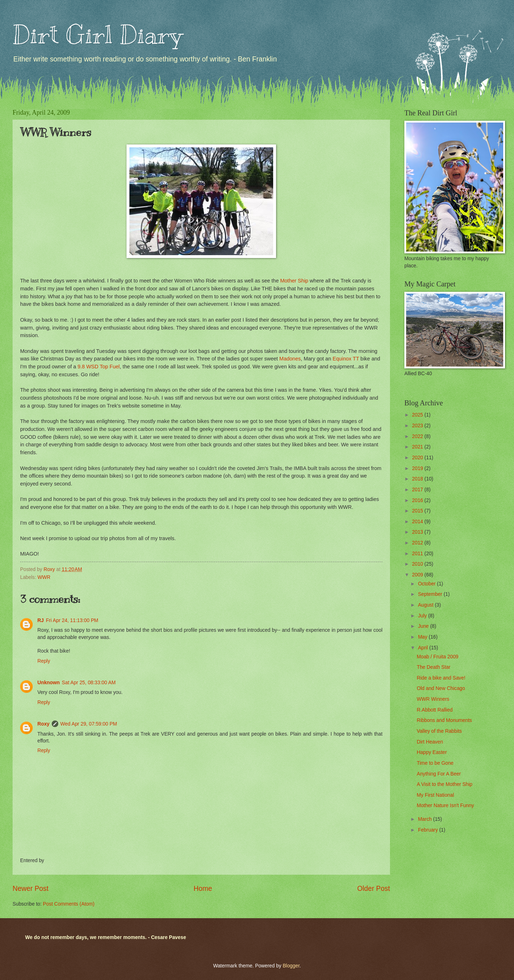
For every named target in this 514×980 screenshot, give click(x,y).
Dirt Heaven (430, 742)
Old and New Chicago (441, 688)
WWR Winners (433, 699)
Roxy (43, 724)
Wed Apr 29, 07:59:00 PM (89, 724)
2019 (418, 468)
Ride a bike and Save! (441, 678)
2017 (418, 490)
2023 (418, 426)
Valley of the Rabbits (439, 731)
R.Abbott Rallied (435, 710)
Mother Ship (293, 281)
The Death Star (433, 667)
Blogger (291, 966)
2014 (418, 522)
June (424, 626)
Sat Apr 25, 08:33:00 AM (89, 683)
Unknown (49, 683)
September (431, 594)
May (423, 637)
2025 (418, 415)
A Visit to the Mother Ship (444, 784)
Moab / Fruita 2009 (437, 657)
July (423, 616)
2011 (418, 554)
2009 (418, 575)
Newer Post (31, 889)
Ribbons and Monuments (444, 720)
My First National (435, 795)
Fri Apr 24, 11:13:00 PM (72, 620)
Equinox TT (346, 359)
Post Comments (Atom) (68, 904)
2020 (418, 458)
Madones (290, 359)
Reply (44, 661)
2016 (418, 500)
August (426, 605)
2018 (418, 479)
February (429, 830)
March (426, 819)
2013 (418, 532)
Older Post (374, 889)
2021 (418, 447)
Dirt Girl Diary (97, 35)
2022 (418, 436)
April (424, 648)
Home (203, 889)
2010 (418, 564)
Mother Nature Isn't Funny (445, 806)
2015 (418, 511)
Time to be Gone (435, 763)
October (428, 584)
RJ (41, 620)
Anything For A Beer (439, 774)
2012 (418, 543)
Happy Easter (432, 752)
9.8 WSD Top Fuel (99, 367)
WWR (44, 577)
